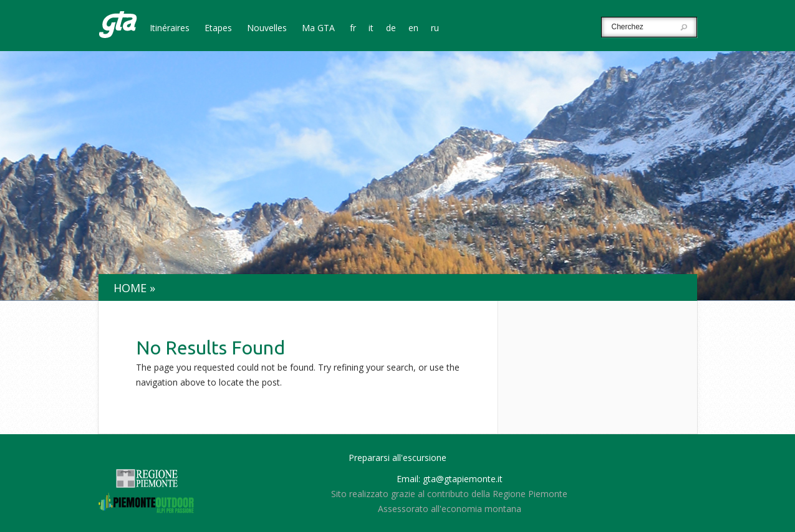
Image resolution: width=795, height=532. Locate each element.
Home (130, 288)
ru (435, 29)
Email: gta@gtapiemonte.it (450, 479)
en (413, 29)
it (371, 29)
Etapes (218, 29)
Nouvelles (267, 29)
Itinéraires (170, 29)
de (391, 29)
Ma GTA (318, 29)
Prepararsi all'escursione (397, 458)
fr (353, 29)
